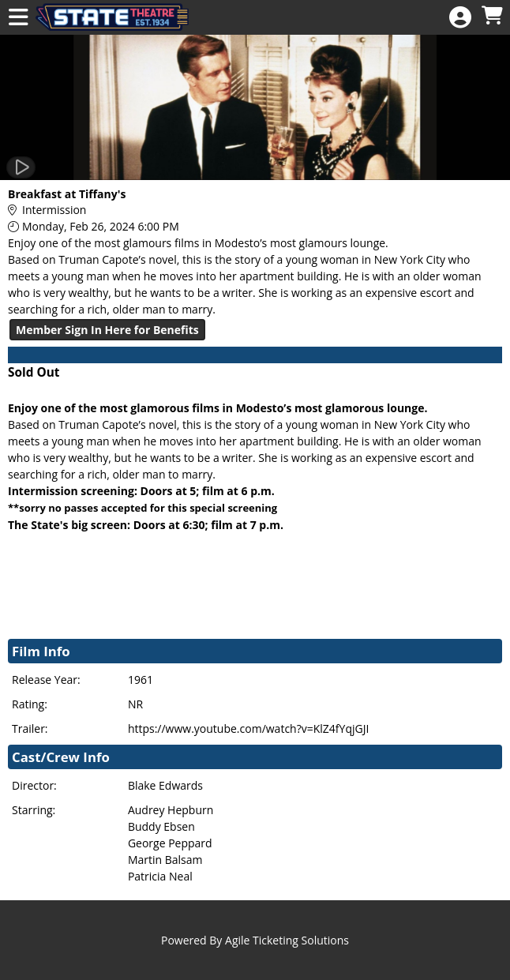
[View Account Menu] (460, 18)
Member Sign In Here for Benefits (107, 330)
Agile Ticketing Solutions (287, 940)
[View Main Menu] (18, 18)
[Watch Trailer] (21, 167)
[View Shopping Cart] (492, 16)
